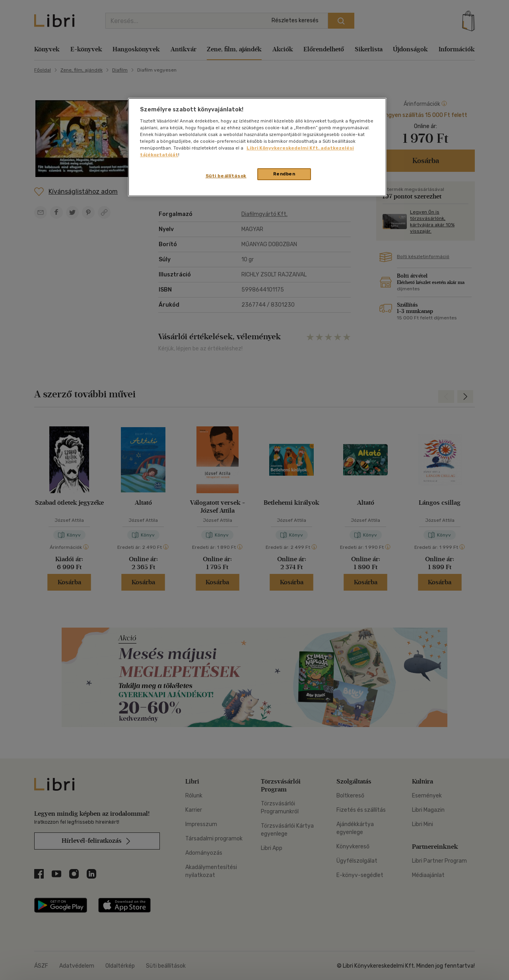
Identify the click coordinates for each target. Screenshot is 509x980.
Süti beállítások (226, 176)
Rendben (284, 174)
